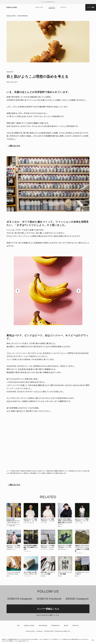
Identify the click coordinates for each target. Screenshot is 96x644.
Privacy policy (30, 631)
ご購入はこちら (14, 146)
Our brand (52, 7)
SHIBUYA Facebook (49, 599)
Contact (76, 626)
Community (64, 7)
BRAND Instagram (77, 599)
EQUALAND (11, 16)
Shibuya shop (39, 7)
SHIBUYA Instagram (20, 599)
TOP (18, 626)
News (66, 626)
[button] (18, 291)
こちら (20, 641)
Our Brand (23, 16)
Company (39, 631)
